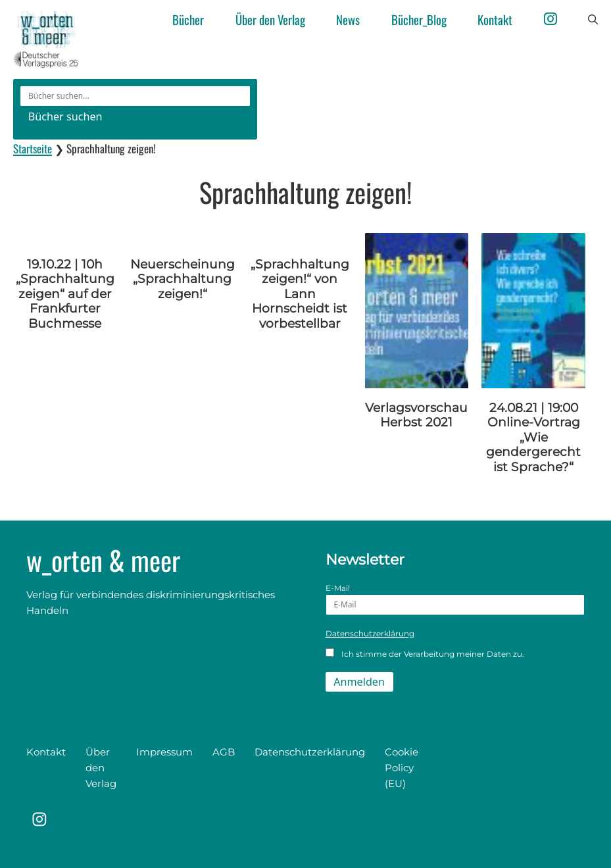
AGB (224, 752)
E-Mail (455, 599)
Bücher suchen (65, 116)
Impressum (164, 752)
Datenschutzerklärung (370, 633)
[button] (593, 20)
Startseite (33, 148)
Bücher (188, 19)
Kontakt (495, 19)
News (348, 19)
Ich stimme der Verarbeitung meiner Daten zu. (425, 653)
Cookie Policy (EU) (402, 768)
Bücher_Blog (419, 19)
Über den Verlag (270, 19)
